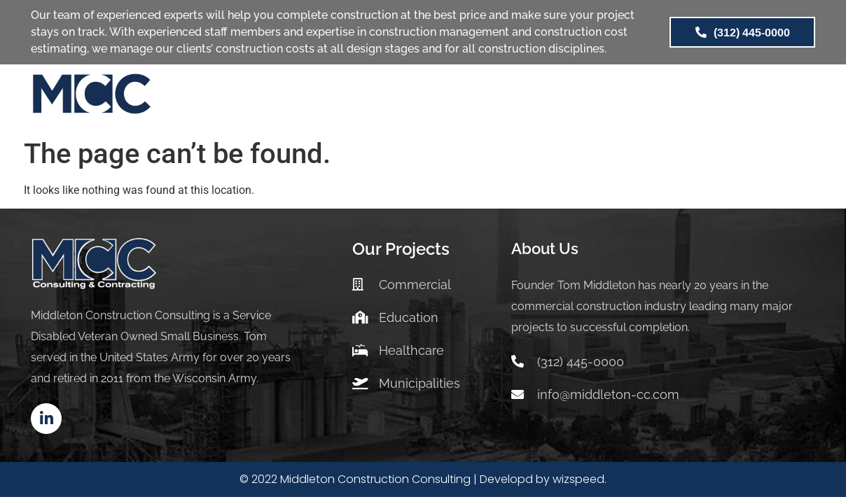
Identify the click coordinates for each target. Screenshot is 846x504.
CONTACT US (698, 98)
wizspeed (578, 479)
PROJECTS (436, 98)
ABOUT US (535, 98)
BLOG (613, 98)
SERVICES (339, 98)
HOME (263, 98)
